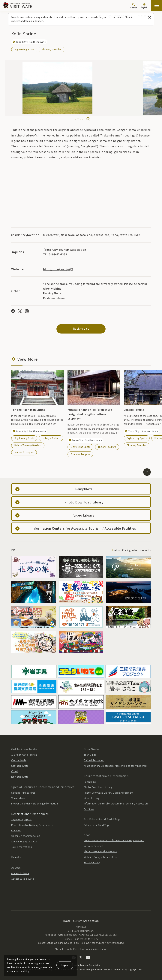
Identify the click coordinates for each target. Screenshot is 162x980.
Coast (15, 771)
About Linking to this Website (100, 851)
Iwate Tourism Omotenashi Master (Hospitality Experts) (115, 766)
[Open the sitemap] (157, 5)
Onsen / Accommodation (26, 836)
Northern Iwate (20, 777)
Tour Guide (90, 755)
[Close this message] (150, 17)
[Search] (134, 6)
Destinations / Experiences (30, 814)
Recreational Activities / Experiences (32, 825)
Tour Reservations (21, 847)
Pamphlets (90, 782)
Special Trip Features (23, 793)
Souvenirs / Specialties (24, 841)
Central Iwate (19, 760)
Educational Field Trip (96, 825)
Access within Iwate (22, 879)
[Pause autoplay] (88, 119)
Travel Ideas (18, 798)
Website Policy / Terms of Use (101, 857)
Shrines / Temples (52, 49)
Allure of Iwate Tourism (24, 755)
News (87, 835)
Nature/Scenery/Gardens (28, 445)
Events (16, 857)
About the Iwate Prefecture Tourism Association (81, 949)
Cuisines (16, 830)
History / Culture (51, 438)
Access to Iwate (20, 873)
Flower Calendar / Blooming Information (34, 803)
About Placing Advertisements (133, 550)
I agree (65, 965)
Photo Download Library (98, 787)
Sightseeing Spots (24, 49)
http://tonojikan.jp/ (58, 269)
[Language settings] (144, 6)
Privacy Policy (92, 862)
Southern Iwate (20, 766)
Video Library (91, 798)
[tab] (76, 119)
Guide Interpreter (94, 760)
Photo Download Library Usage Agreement (108, 793)
